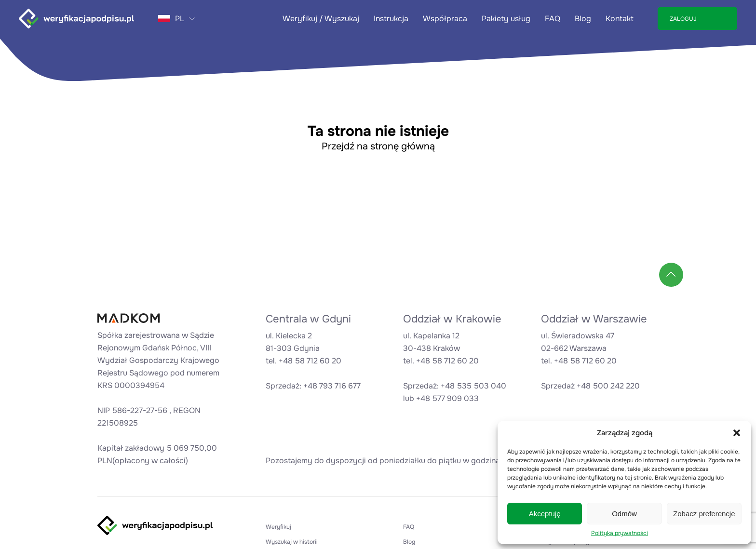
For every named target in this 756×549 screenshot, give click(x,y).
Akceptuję (545, 514)
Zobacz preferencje (704, 514)
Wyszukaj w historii (292, 542)
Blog (583, 19)
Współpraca (445, 19)
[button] (737, 433)
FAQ (553, 19)
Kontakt (620, 19)
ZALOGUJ (683, 19)
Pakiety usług (506, 19)
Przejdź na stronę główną (378, 146)
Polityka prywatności (620, 533)
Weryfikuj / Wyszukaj (321, 19)
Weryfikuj (278, 527)
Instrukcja (391, 19)
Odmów (624, 514)
